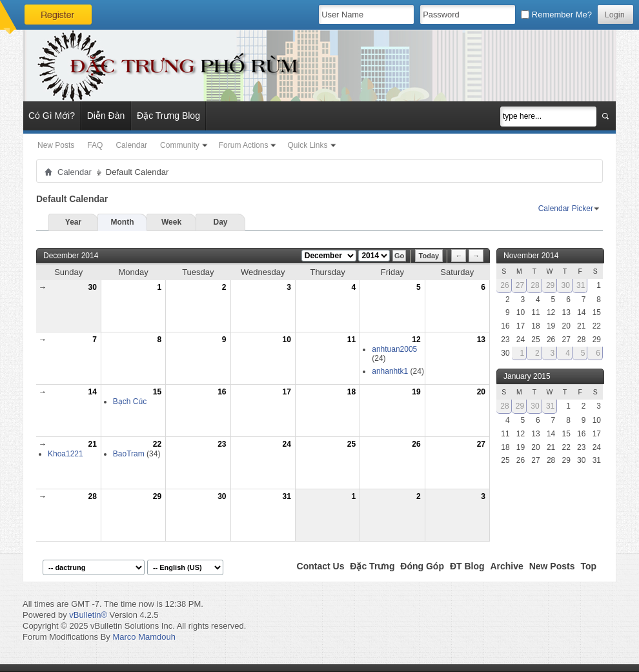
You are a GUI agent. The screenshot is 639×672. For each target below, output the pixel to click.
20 (481, 392)
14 (92, 392)
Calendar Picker (566, 209)
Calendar (131, 145)
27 (481, 444)
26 (416, 444)
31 (287, 496)
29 (157, 496)
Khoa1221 (66, 454)
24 (287, 444)
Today (429, 256)
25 (351, 444)
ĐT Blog (467, 566)
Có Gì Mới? (52, 116)
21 (92, 444)
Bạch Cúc (130, 402)
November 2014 (531, 256)
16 (222, 392)
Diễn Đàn (106, 116)
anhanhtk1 (390, 371)
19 (416, 392)
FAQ (95, 145)
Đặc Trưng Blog (168, 116)
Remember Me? (556, 15)
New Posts (56, 145)
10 (287, 340)
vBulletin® (88, 615)
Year (73, 222)
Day (220, 222)
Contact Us (321, 566)
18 (351, 392)
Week (171, 222)
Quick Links (307, 145)
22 (157, 444)
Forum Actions (244, 145)
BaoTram (129, 454)
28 (92, 496)
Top (588, 566)
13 (481, 340)
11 (351, 340)
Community (180, 145)
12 (416, 340)
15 (157, 392)
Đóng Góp (422, 566)
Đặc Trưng (372, 566)
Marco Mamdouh (144, 637)
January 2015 (527, 376)
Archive (506, 566)
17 (287, 392)
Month (123, 222)
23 (222, 444)
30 (92, 287)
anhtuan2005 (394, 349)
